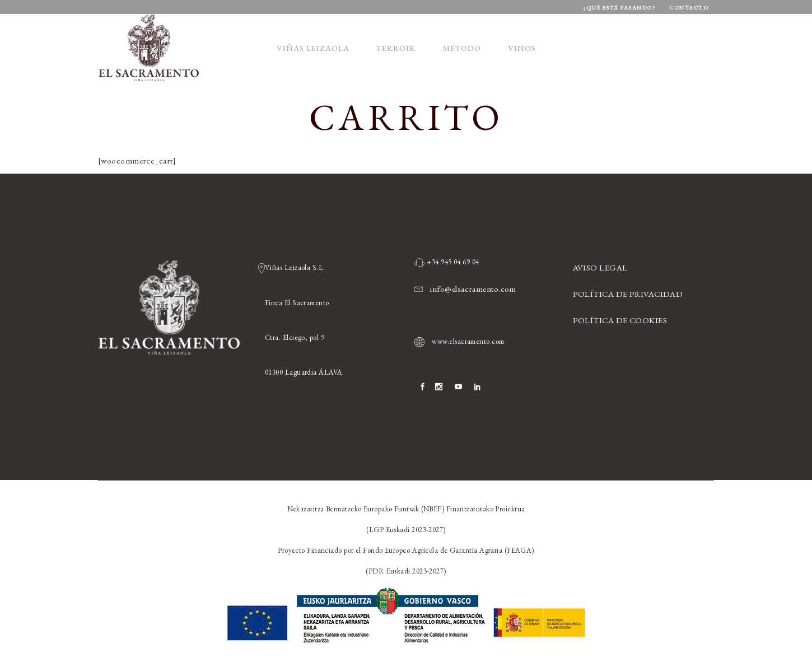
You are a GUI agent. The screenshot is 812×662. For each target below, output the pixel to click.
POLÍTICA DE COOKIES (620, 320)
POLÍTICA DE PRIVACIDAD (628, 294)
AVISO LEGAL (600, 267)
